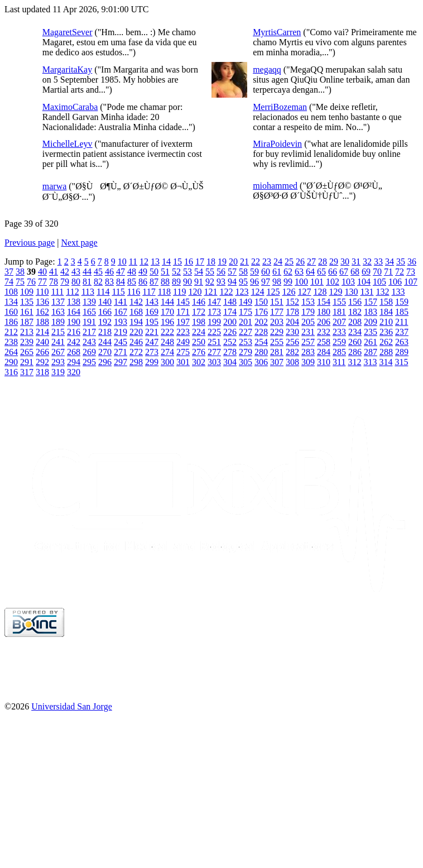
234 (355, 332)
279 (246, 352)
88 (165, 282)
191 (89, 322)
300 (167, 362)
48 (132, 272)
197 (183, 322)
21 (244, 262)
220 (136, 332)
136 (42, 302)
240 (42, 342)
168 (136, 312)
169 (152, 312)
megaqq (267, 69)
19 (222, 262)
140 (105, 302)
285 (339, 352)
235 (371, 332)
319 (58, 372)
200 (230, 322)
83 (109, 282)
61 (277, 272)
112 (72, 292)
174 (230, 312)
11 (133, 262)
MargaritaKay (67, 69)
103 (348, 282)
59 (254, 272)
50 (154, 272)
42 (65, 272)
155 (339, 302)
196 (167, 322)
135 (27, 302)
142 (136, 302)
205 (308, 322)
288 (386, 352)
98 (277, 282)
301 (183, 362)
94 (232, 282)
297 (121, 362)
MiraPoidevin (277, 144)
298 (136, 362)
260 (355, 342)
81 (87, 282)
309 (308, 362)
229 (277, 332)
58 (243, 272)
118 (164, 292)
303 (214, 362)
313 (370, 362)
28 (323, 262)
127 (304, 292)
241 (58, 342)
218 (105, 332)
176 (261, 312)
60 (266, 272)
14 (166, 262)
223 (183, 332)
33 (378, 262)
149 (246, 302)
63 (299, 272)
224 (199, 332)
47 (121, 272)
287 (371, 352)
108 (11, 292)
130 (351, 292)
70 (377, 272)
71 (388, 272)
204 (292, 322)
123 (242, 292)
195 (152, 322)
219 (121, 332)
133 (398, 292)
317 (27, 372)
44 (87, 272)
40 (42, 272)
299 (152, 362)
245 (121, 342)
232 (324, 332)
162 (42, 312)
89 (176, 282)
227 (246, 332)
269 (89, 352)
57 (232, 272)
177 (277, 312)
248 (167, 342)
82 (98, 282)
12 (144, 262)
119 (179, 292)
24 (278, 262)
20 (233, 262)
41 (54, 272)
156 (355, 302)
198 (199, 322)
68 (355, 272)
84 (121, 282)
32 (367, 262)
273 (152, 352)
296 (105, 362)
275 (183, 352)
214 (42, 332)
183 (371, 312)
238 (11, 342)
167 (121, 312)
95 (243, 282)
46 (109, 272)
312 (354, 362)
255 (277, 342)
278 (230, 352)
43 (76, 272)
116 (134, 292)
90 (188, 282)
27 (311, 262)
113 (88, 292)
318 (42, 372)
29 (334, 262)
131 (367, 292)
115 (118, 292)
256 (292, 342)
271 (121, 352)
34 (390, 262)
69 (366, 272)
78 (54, 282)
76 (31, 282)
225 (214, 332)
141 (121, 302)
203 (277, 322)
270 (105, 352)
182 (355, 312)
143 (152, 302)
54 (199, 272)
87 (154, 282)
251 (214, 342)
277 (214, 352)
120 (195, 292)
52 (176, 272)
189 (58, 322)
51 (165, 272)
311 (339, 362)
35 (401, 262)
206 (324, 322)
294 (74, 362)
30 (345, 262)
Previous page (30, 243)
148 (230, 302)
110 (42, 292)
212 (11, 332)
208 (355, 322)
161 (27, 312)
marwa (55, 186)
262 (386, 342)
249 (183, 342)
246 (136, 342)
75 (20, 282)
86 (143, 282)
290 (11, 362)
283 (308, 352)
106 (395, 282)
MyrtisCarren (277, 32)
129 (335, 292)
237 (402, 332)
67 (344, 272)
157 (371, 302)
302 (199, 362)
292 (42, 362)
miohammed (275, 186)
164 (74, 312)
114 (103, 292)
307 (277, 362)
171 (183, 312)
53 (188, 272)
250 (199, 342)
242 (74, 342)
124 (257, 292)
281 (277, 352)
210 (386, 322)
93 (221, 282)
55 (210, 272)
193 (121, 322)
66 (333, 272)
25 (289, 262)
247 (152, 342)
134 (11, 302)
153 (308, 302)
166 (105, 312)
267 (58, 352)
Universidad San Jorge (72, 706)
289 (402, 352)
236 (386, 332)
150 (261, 302)
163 (58, 312)
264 (11, 352)
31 (356, 262)
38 (20, 272)
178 (292, 312)
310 (324, 362)
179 (308, 312)
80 (76, 282)
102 (333, 282)
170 (167, 312)
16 (189, 262)
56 (221, 272)
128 (320, 292)
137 (58, 302)
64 (310, 272)
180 (324, 312)
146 (199, 302)
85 (132, 282)
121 (210, 292)
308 (292, 362)
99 (288, 282)
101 (317, 282)
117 (149, 292)
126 (289, 292)
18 (211, 262)
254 (261, 342)
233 (339, 332)
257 (308, 342)
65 (321, 272)
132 (382, 292)
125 (273, 292)
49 (143, 272)
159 (402, 302)
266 (42, 352)
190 (74, 322)
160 (11, 312)
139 (89, 302)
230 (292, 332)
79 (65, 282)
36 (412, 262)
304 (230, 362)
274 (167, 352)
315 (401, 362)
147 (214, 302)
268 (74, 352)
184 (386, 312)
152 (292, 302)
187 (27, 322)
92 (210, 282)
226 (230, 332)
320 (74, 372)
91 (199, 282)
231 (308, 332)
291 (27, 362)
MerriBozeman (280, 107)
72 (400, 272)
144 (167, 302)
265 (27, 352)
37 (9, 272)
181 (339, 312)
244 (105, 342)
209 (371, 322)
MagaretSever (68, 32)
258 (324, 342)
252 (230, 342)
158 (386, 302)
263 (402, 342)
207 (339, 322)
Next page (79, 243)
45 (98, 272)
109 (27, 292)
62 (288, 272)
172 (199, 312)
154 (324, 302)
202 (261, 322)
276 (199, 352)
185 (402, 312)
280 (261, 352)
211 (402, 322)
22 (256, 262)
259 (339, 342)
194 (136, 322)
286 (355, 352)
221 (152, 332)
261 (371, 342)
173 (214, 312)
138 (74, 302)
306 (261, 362)
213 (27, 332)
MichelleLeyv (68, 144)
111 (57, 292)
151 (277, 302)
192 (105, 322)
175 (246, 312)
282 (292, 352)
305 (246, 362)
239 (27, 342)
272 (136, 352)
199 (214, 322)
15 (177, 262)
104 (364, 282)
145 (183, 302)
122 (226, 292)
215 (58, 332)
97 (266, 282)
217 (89, 332)
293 (58, 362)
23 (267, 262)
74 (9, 282)
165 (89, 312)
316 (11, 372)
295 (89, 362)
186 (11, 322)
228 (261, 332)
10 (122, 262)
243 (89, 342)
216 (74, 332)
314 (386, 362)
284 (324, 352)
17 (200, 262)
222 (167, 332)
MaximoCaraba (70, 107)
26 (300, 262)
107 (411, 282)
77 (42, 282)
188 (42, 322)
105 (379, 282)
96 (254, 282)
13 (155, 262)
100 (301, 282)
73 (411, 272)
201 (246, 322)
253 (246, 342)
